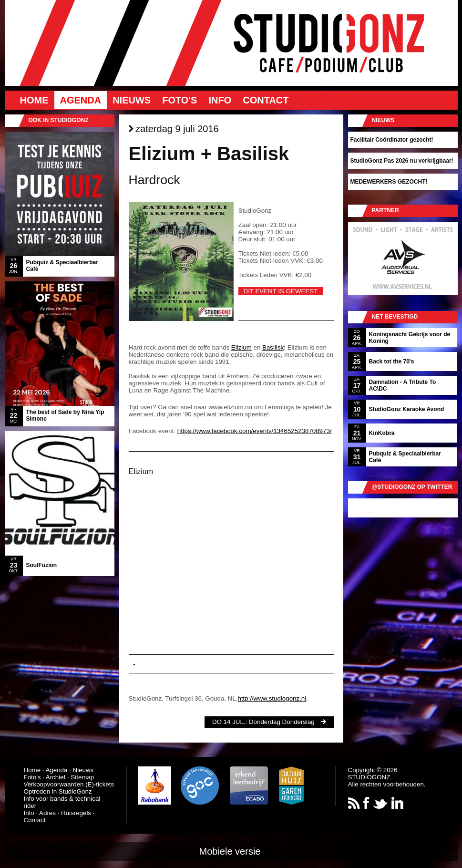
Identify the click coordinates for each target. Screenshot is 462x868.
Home (34, 100)
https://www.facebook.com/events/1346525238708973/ (255, 431)
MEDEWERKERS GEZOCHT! (389, 182)
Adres (47, 813)
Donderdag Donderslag (282, 722)
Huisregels (76, 813)
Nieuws (132, 100)
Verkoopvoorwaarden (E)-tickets (69, 784)
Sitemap (82, 777)
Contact (266, 100)
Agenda (81, 100)
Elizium (241, 347)
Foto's (180, 100)
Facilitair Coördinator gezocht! (392, 140)
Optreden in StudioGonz (58, 791)
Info (220, 100)
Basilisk (273, 347)
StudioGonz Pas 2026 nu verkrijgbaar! (402, 161)
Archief (56, 777)
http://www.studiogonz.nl (272, 698)
